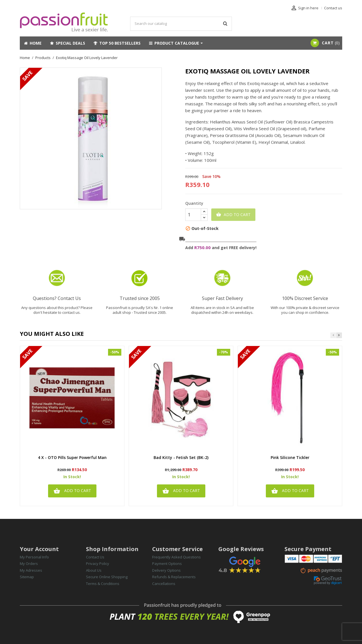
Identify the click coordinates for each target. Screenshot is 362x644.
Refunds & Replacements (174, 577)
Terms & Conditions (103, 584)
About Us (94, 570)
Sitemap (27, 577)
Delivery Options (166, 570)
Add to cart (233, 215)
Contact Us (95, 557)
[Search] (181, 24)
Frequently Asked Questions (176, 557)
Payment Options (167, 563)
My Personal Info (34, 557)
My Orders (29, 563)
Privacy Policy (98, 563)
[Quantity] (193, 215)
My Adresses (31, 570)
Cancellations (164, 584)
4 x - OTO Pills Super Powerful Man (72, 458)
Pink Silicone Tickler (290, 458)
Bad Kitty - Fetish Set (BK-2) (181, 458)
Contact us (333, 8)
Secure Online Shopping (107, 577)
